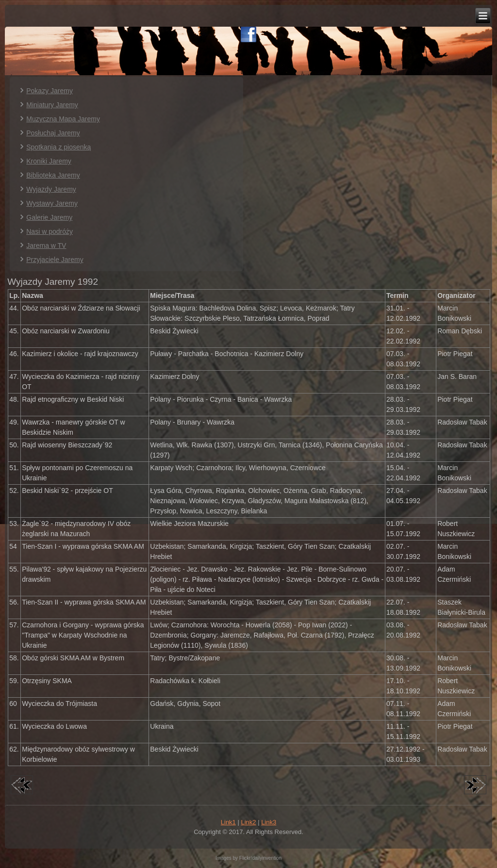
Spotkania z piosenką (58, 147)
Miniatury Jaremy (52, 105)
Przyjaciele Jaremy (55, 260)
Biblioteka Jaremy (53, 175)
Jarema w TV (46, 246)
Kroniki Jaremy (49, 161)
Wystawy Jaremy (52, 203)
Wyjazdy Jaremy (51, 189)
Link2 (248, 822)
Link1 (228, 822)
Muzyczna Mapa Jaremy (63, 119)
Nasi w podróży (50, 231)
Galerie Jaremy (49, 217)
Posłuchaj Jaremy (53, 133)
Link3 (269, 822)
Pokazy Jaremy (50, 91)
